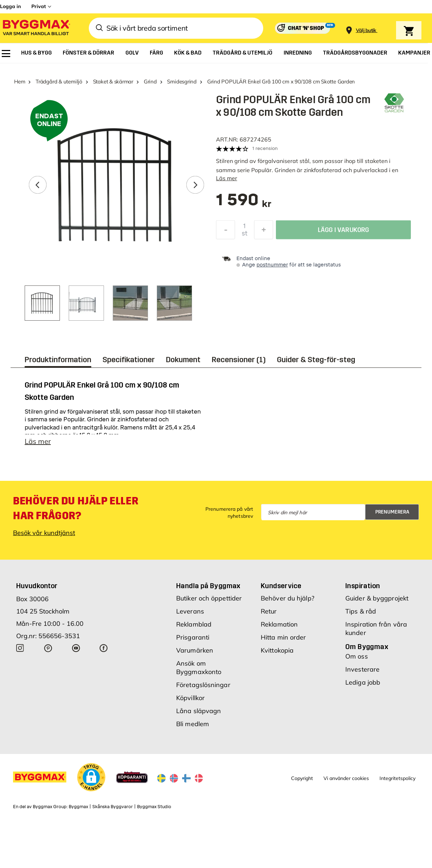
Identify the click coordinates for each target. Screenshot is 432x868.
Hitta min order (283, 637)
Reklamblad (194, 624)
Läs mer (227, 178)
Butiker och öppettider (209, 598)
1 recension (265, 148)
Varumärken (195, 650)
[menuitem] (6, 54)
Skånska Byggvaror (113, 807)
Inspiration (363, 586)
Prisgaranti (193, 637)
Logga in (10, 6)
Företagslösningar (203, 685)
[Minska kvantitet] (226, 232)
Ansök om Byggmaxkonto (199, 668)
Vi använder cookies (346, 778)
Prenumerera (392, 512)
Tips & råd (361, 611)
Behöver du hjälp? (288, 598)
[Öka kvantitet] (264, 232)
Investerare (362, 669)
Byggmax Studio (154, 807)
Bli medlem (193, 724)
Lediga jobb (363, 682)
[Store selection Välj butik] (366, 30)
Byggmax (78, 807)
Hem (20, 81)
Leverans (190, 611)
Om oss (357, 656)
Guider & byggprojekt (377, 598)
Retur (269, 611)
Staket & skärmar (113, 81)
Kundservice (281, 586)
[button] (91, 777)
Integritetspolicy (397, 778)
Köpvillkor (190, 698)
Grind (150, 81)
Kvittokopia (277, 650)
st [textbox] (245, 235)
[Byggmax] (36, 28)
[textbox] (244, 203)
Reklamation (279, 624)
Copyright (302, 778)
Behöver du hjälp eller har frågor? (76, 508)
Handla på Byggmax (208, 586)
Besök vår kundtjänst (44, 533)
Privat (39, 6)
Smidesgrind (182, 81)
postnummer (272, 265)
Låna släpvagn (199, 711)
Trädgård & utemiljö (59, 81)
